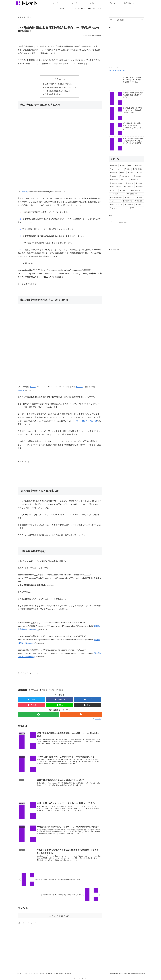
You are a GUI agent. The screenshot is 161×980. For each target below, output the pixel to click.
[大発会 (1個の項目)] (124, 190)
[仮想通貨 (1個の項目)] (140, 183)
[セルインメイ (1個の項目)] (115, 201)
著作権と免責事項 (46, 973)
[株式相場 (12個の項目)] (114, 166)
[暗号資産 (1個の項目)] (130, 183)
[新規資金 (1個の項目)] (139, 201)
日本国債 (43, 690)
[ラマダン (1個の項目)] (140, 205)
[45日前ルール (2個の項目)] (126, 176)
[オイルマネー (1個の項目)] (129, 187)
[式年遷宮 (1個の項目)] (140, 187)
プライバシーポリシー (30, 973)
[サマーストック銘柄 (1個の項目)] (119, 180)
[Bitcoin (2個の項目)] (114, 176)
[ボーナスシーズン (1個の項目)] (116, 205)
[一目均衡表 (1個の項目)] (117, 194)
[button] (88, 705)
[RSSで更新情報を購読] (81, 714)
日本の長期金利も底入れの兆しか (58, 91)
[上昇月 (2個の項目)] (140, 173)
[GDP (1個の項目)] (136, 208)
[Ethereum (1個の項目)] (137, 180)
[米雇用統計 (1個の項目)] (129, 205)
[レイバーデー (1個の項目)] (130, 197)
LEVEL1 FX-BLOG (117, 71)
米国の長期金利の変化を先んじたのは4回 (61, 87)
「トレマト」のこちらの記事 (84, 421)
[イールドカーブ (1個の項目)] (116, 187)
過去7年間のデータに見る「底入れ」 (59, 84)
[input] (127, 20)
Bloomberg (25, 192)
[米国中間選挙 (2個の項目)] (138, 169)
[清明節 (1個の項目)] (140, 197)
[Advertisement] (56, 472)
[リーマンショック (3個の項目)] (117, 169)
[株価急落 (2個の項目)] (114, 173)
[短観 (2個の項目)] (128, 169)
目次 (57, 79)
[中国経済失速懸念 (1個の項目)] (116, 197)
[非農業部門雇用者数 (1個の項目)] (117, 183)
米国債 (60, 690)
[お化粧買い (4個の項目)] (139, 166)
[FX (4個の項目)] (130, 166)
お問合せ (68, 973)
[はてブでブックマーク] (88, 699)
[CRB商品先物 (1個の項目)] (137, 190)
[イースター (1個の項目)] (119, 208)
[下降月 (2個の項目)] (131, 173)
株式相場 (52, 690)
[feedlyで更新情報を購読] (38, 714)
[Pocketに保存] (32, 705)
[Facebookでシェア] (60, 699)
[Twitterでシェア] (32, 699)
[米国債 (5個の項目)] (123, 166)
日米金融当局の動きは (53, 94)
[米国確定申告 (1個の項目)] (128, 201)
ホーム (19, 973)
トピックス (22, 690)
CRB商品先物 (33, 690)
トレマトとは (58, 973)
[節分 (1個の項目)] (114, 190)
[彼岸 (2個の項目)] (123, 173)
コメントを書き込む (60, 916)
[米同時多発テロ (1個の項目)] (135, 194)
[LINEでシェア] (60, 705)
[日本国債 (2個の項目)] (139, 176)
